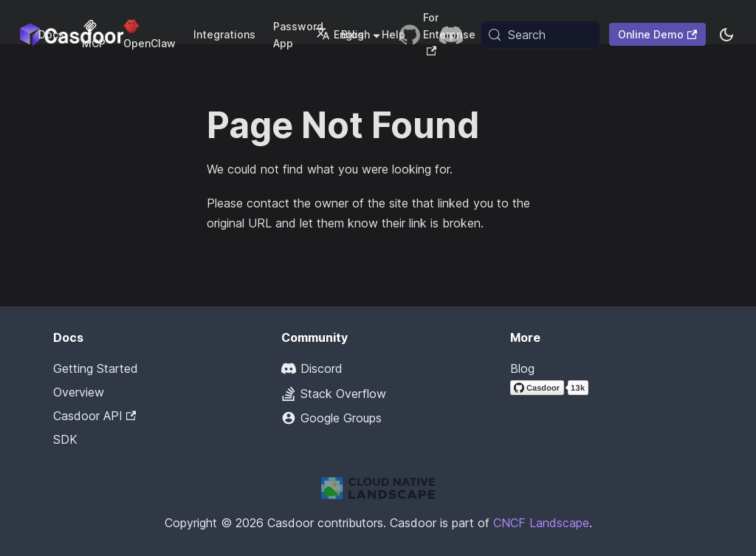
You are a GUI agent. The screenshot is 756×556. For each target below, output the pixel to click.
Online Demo (657, 34)
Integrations (224, 34)
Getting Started (96, 368)
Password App (298, 35)
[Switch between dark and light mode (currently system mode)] (726, 35)
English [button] (343, 34)
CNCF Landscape (541, 523)
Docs (51, 34)
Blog (522, 368)
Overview (79, 392)
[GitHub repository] (410, 35)
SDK (65, 439)
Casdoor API (94, 416)
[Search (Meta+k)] (540, 35)
